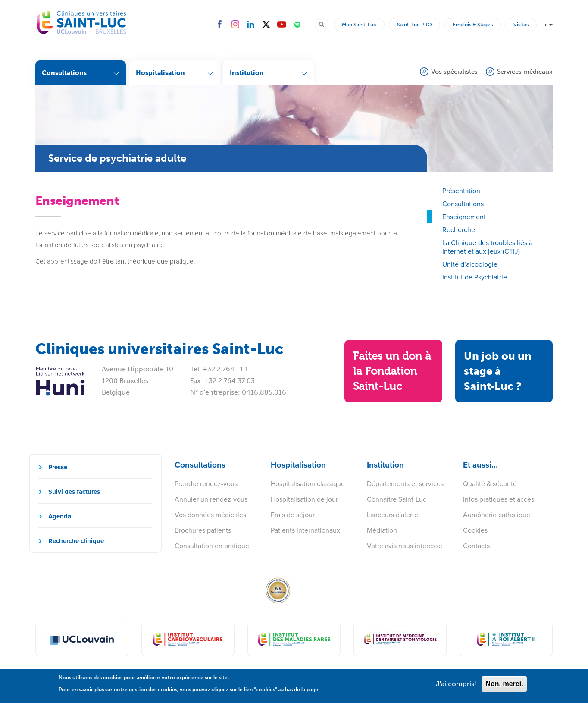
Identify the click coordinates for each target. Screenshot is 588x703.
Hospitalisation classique (308, 484)
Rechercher (325, 24)
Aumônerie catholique (497, 515)
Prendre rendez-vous (206, 484)
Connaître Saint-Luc (397, 499)
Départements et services (405, 484)
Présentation (461, 191)
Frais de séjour (293, 515)
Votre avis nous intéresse (405, 546)
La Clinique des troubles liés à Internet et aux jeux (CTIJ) (487, 247)
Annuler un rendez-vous (211, 499)
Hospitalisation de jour (304, 499)
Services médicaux (525, 72)
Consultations (463, 204)
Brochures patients (203, 530)
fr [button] (548, 25)
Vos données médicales (210, 515)
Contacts (476, 546)
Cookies (475, 530)
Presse (58, 467)
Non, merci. (504, 687)
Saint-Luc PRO (414, 25)
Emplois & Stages (473, 25)
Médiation (382, 530)
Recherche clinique (76, 541)
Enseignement (464, 217)
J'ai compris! (456, 687)
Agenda (60, 516)
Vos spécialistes (454, 72)
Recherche (459, 230)
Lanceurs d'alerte (393, 515)
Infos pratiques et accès (499, 499)
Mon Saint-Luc (359, 25)
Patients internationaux (305, 530)
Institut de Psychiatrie (475, 277)
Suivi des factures (74, 492)
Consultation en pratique (212, 546)
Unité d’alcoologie (470, 264)
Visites (521, 25)
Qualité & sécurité (490, 484)
